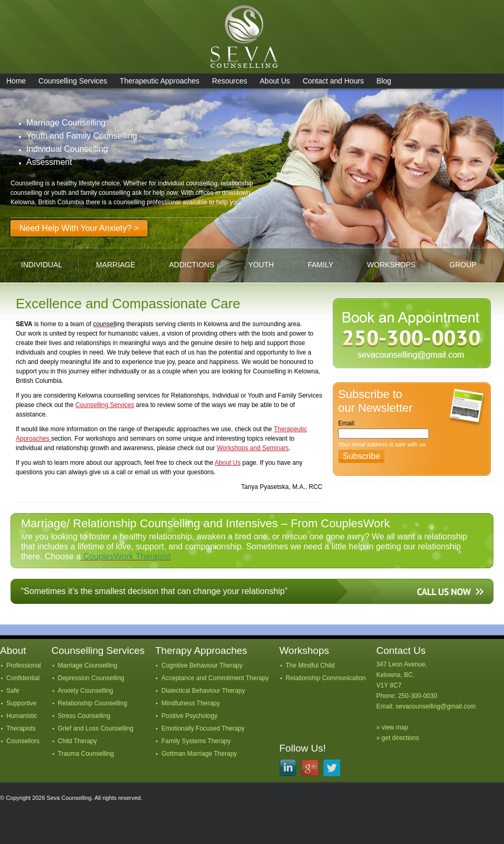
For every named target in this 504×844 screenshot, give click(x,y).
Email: (347, 423)
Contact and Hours (333, 81)
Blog (384, 81)
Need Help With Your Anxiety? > (79, 228)
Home (16, 81)
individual (42, 265)
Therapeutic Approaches (160, 81)
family (321, 265)
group (463, 265)
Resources (230, 81)
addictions (192, 265)
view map (395, 727)
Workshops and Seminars (253, 448)
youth (261, 265)
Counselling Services (73, 81)
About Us (275, 81)
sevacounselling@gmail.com (435, 706)
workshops (391, 265)
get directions (400, 738)
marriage (116, 265)
